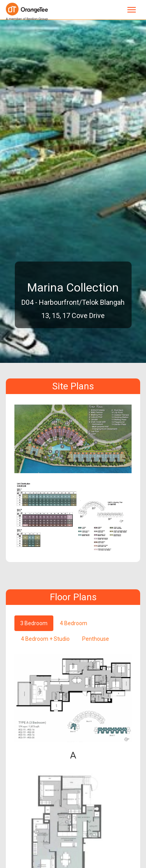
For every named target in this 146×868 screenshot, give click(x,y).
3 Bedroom (34, 623)
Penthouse (96, 639)
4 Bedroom (74, 623)
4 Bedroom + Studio (45, 639)
